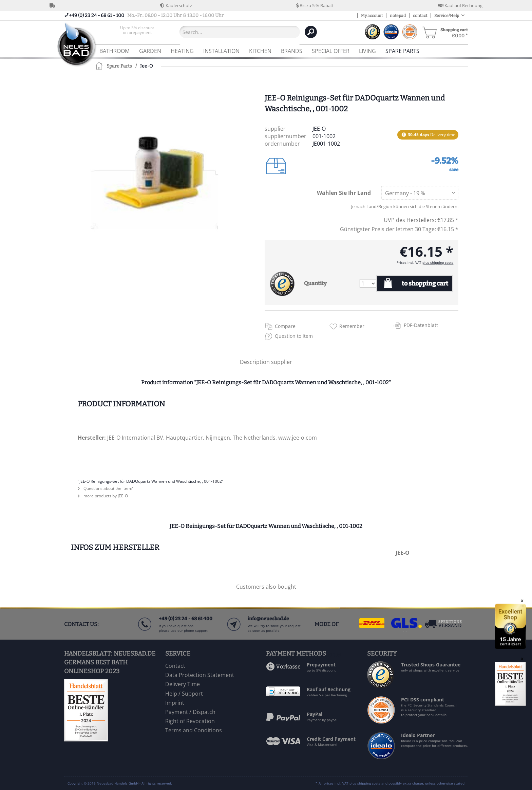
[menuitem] (137, 32)
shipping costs (369, 783)
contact (420, 16)
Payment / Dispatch (190, 712)
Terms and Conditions (194, 730)
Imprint (175, 703)
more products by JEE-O (103, 496)
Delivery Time (183, 684)
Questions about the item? (105, 488)
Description (255, 362)
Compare (285, 326)
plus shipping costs (438, 262)
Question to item (294, 336)
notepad (398, 16)
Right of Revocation (190, 721)
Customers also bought (266, 587)
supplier (282, 362)
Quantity (315, 283)
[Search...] (240, 32)
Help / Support (184, 694)
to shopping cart (425, 283)
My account (372, 16)
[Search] (311, 32)
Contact (175, 666)
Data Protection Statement (200, 675)
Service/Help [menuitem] (447, 16)
